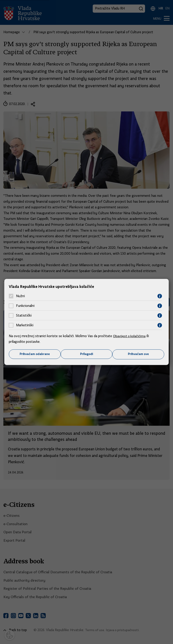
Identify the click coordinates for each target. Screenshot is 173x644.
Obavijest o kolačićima (130, 336)
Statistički (24, 315)
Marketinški (25, 325)
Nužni (20, 296)
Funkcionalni (25, 306)
